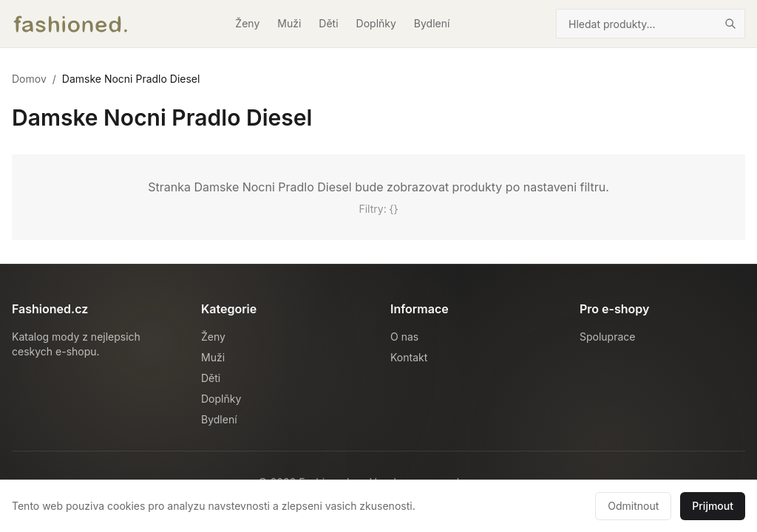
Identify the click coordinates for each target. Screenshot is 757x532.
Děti (328, 23)
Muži (289, 23)
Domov (29, 79)
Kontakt (409, 357)
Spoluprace (607, 337)
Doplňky (376, 23)
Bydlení (432, 23)
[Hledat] (730, 24)
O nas (404, 337)
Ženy (247, 23)
